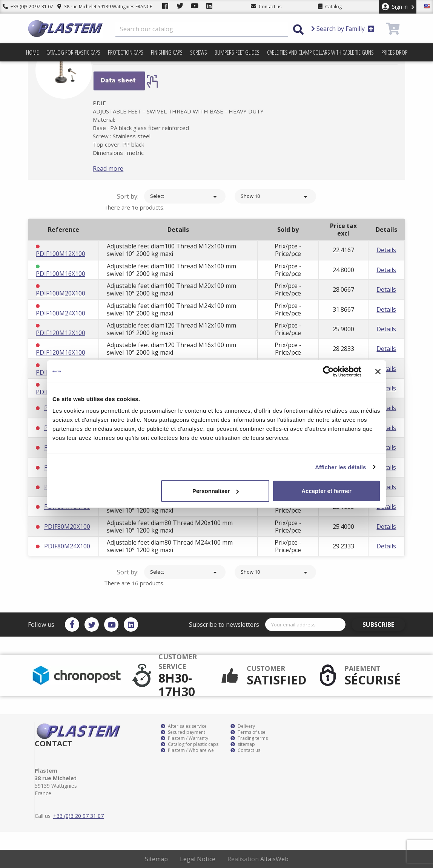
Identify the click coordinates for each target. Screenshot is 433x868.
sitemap (243, 744)
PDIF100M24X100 (61, 313)
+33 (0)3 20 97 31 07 (25, 7)
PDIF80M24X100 (67, 546)
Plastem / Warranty (184, 738)
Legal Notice (198, 859)
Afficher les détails (340, 467)
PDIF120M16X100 (61, 352)
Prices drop (394, 52)
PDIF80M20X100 (67, 527)
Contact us (245, 750)
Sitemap (156, 859)
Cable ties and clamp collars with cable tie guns (320, 52)
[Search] (202, 29)
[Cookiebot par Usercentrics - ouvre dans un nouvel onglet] (328, 371)
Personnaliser (216, 491)
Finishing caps (167, 52)
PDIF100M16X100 (61, 274)
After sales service (184, 726)
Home (32, 52)
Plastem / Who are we (187, 750)
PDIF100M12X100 (61, 254)
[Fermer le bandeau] (378, 371)
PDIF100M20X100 (61, 293)
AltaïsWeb (274, 859)
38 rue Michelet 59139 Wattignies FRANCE (99, 7)
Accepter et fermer (326, 491)
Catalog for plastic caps (73, 52)
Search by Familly (343, 29)
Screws (199, 52)
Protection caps (126, 52)
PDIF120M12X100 (61, 333)
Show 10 (275, 197)
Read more (119, 168)
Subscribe (384, 625)
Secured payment (183, 732)
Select (185, 197)
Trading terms (249, 738)
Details (386, 250)
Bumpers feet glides (237, 52)
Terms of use (248, 732)
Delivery (243, 726)
